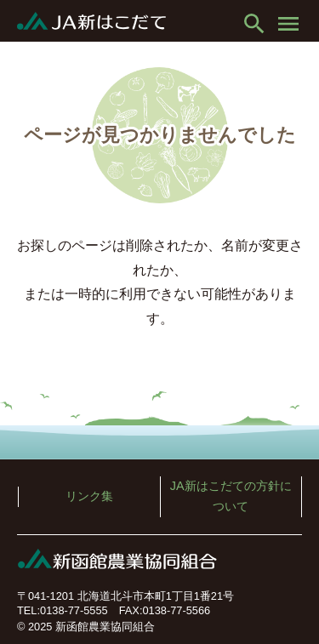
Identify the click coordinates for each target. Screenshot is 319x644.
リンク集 (89, 496)
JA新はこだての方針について (231, 496)
